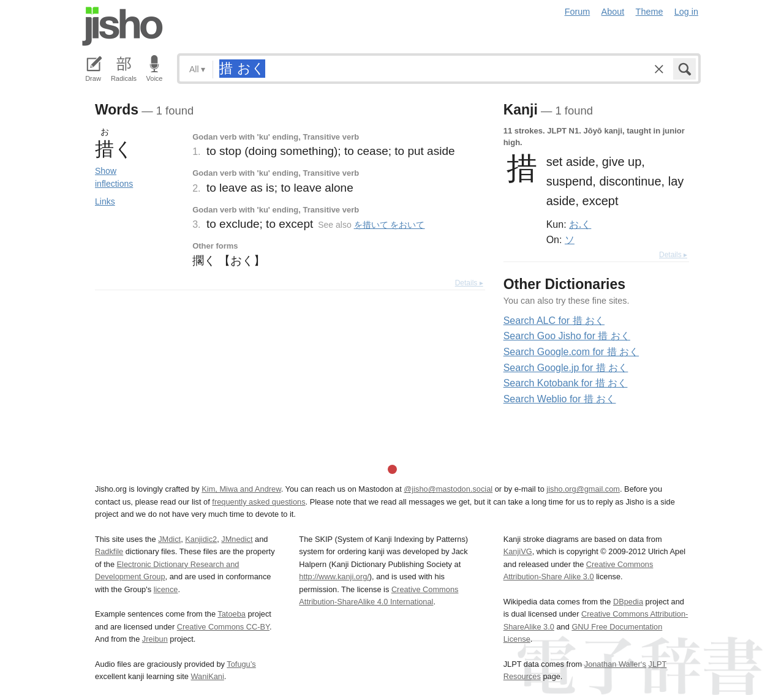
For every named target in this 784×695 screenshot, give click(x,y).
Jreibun (155, 639)
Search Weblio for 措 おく (560, 399)
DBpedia (628, 602)
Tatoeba (232, 614)
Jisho (123, 26)
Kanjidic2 (201, 539)
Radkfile (109, 551)
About (613, 12)
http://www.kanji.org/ (334, 577)
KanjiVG (518, 551)
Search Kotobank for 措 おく (566, 383)
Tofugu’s (241, 664)
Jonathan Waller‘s (615, 664)
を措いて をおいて (390, 225)
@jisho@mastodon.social (448, 489)
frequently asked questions (258, 502)
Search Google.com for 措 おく (571, 352)
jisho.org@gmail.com (583, 489)
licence (166, 589)
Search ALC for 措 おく (554, 321)
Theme (650, 12)
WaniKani (208, 676)
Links (105, 201)
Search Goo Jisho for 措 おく (567, 336)
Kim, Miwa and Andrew (241, 489)
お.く (580, 224)
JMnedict (237, 539)
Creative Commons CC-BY (223, 627)
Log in (686, 12)
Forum (578, 12)
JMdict (169, 539)
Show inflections (114, 177)
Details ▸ (469, 283)
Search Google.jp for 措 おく (566, 368)
